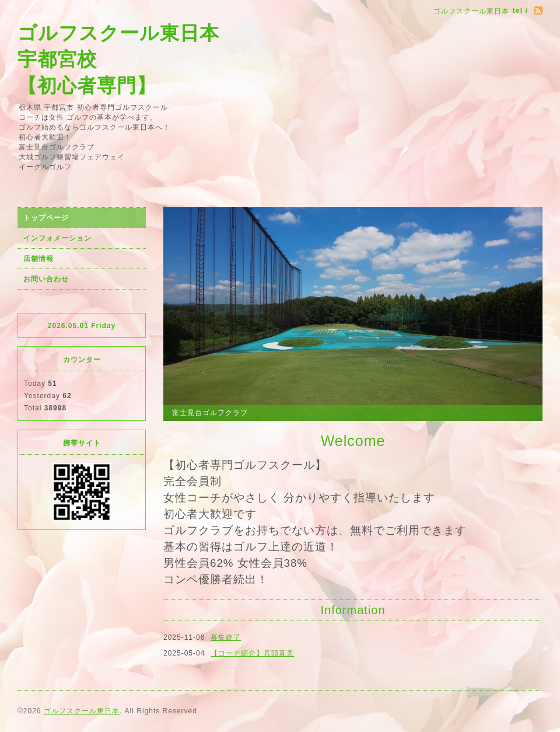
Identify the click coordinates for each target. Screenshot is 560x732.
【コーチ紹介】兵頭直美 (252, 653)
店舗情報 (38, 259)
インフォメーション (57, 238)
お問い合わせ (46, 279)
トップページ (46, 218)
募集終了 (226, 637)
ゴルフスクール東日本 (82, 711)
